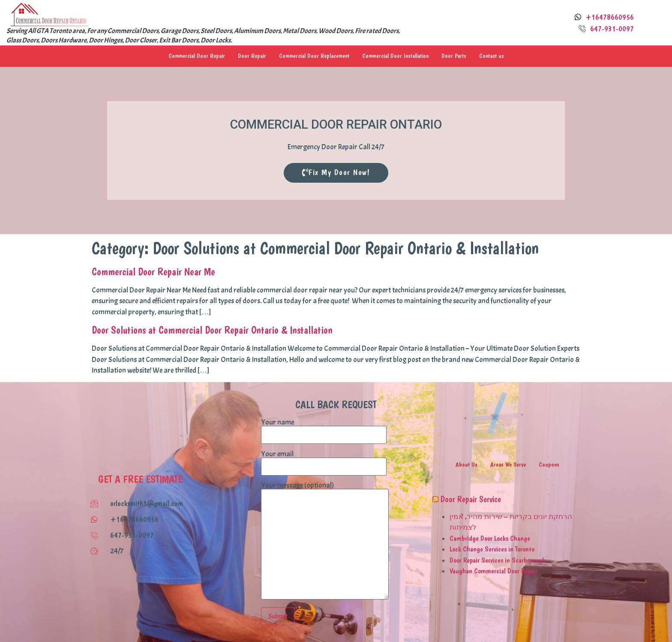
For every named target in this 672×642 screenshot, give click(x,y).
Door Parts (458, 56)
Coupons (549, 464)
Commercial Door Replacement (314, 56)
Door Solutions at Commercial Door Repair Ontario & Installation (212, 330)
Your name (324, 429)
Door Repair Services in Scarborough (498, 560)
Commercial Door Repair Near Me (153, 271)
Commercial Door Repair (193, 56)
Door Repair (250, 56)
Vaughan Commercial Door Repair (493, 571)
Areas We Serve (508, 464)
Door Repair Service (471, 499)
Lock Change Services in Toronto (492, 549)
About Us (466, 464)
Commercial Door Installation (398, 56)
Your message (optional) (325, 541)
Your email (324, 461)
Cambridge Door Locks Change (490, 538)
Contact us (496, 56)
